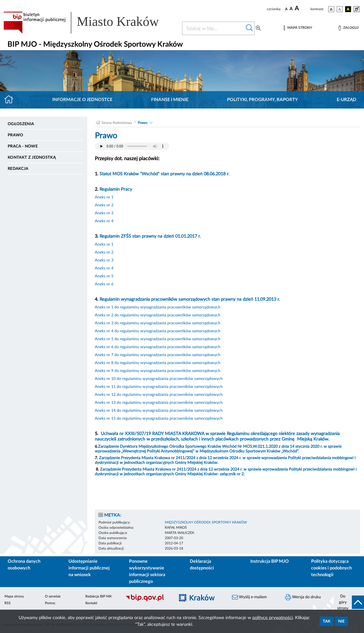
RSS (8, 603)
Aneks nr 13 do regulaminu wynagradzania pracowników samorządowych (159, 403)
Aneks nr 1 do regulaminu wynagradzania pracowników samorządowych (158, 307)
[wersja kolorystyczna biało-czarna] (340, 9)
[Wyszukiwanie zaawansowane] (258, 28)
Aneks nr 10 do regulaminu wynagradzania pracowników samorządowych (159, 379)
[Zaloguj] (348, 28)
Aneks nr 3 (104, 213)
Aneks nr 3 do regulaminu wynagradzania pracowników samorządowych (158, 323)
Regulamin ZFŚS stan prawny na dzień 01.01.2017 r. (150, 236)
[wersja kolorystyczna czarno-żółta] (348, 9)
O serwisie (53, 596)
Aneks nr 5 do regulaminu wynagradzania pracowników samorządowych (158, 339)
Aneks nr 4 (104, 221)
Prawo (16, 135)
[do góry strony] (349, 602)
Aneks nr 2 (104, 205)
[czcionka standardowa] (286, 9)
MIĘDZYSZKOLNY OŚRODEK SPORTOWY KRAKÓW (206, 522)
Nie (341, 621)
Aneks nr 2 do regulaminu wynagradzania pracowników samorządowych (158, 315)
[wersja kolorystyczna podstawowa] (331, 9)
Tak (327, 621)
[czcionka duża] (302, 8)
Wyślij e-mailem (249, 597)
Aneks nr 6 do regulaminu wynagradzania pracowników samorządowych (158, 347)
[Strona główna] (11, 100)
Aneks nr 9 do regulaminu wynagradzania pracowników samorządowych (158, 371)
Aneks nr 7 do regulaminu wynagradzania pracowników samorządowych (158, 355)
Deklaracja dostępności (202, 565)
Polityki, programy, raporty (263, 100)
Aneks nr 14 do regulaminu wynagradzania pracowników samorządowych (159, 410)
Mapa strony (14, 596)
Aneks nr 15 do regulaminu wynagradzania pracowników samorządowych (159, 418)
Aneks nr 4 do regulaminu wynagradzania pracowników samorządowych (158, 331)
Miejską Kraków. (313, 439)
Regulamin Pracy (116, 189)
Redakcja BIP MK (99, 596)
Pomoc (50, 603)
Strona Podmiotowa (117, 123)
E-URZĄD (347, 100)
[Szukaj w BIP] (213, 28)
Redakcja (18, 169)
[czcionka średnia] (291, 9)
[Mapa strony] (298, 28)
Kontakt (91, 603)
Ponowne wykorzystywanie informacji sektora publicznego (147, 572)
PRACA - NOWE (23, 146)
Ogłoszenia (21, 124)
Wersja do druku (303, 597)
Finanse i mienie (170, 100)
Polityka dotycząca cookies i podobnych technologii (331, 568)
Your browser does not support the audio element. (132, 146)
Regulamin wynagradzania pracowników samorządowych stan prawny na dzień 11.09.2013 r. (190, 299)
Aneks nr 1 (104, 197)
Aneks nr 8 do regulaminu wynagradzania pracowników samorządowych (158, 363)
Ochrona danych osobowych (24, 565)
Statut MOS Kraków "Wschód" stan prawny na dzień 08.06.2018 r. (164, 174)
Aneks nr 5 (104, 276)
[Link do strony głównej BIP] (88, 23)
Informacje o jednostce (82, 100)
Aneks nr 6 (104, 284)
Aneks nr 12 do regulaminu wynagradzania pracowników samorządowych (159, 395)
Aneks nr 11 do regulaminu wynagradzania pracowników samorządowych (159, 387)
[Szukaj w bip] (249, 28)
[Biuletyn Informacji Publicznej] (148, 601)
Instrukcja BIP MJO (270, 561)
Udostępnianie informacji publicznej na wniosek (89, 568)
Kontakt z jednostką (32, 157)
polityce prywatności (273, 618)
